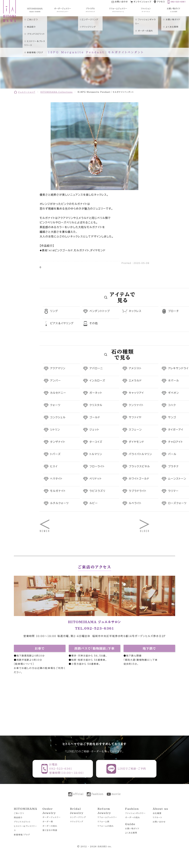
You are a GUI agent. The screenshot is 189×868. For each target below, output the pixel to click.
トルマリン (96, 454)
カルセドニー (58, 393)
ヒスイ (54, 467)
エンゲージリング (78, 817)
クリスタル (96, 405)
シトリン (55, 430)
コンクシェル (58, 417)
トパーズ (55, 454)
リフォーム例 (103, 822)
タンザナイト (58, 442)
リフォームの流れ (106, 826)
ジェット (94, 430)
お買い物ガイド (132, 828)
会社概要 (157, 813)
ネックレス (135, 311)
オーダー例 (48, 822)
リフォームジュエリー (107, 817)
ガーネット (96, 393)
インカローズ (97, 381)
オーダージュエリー (52, 817)
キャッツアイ (136, 393)
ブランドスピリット (22, 822)
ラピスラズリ (97, 491)
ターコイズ (96, 442)
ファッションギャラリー (135, 813)
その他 (94, 323)
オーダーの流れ (50, 826)
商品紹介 (18, 817)
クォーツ (55, 405)
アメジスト (135, 368)
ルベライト (135, 503)
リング (54, 311)
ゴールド (95, 417)
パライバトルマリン (140, 454)
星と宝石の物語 (50, 830)
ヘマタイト (56, 479)
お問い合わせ (159, 822)
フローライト (97, 467)
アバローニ (96, 368)
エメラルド (135, 381)
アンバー (55, 381)
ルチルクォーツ (59, 503)
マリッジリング (77, 822)
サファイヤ (135, 417)
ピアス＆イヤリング (62, 323)
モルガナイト (58, 491)
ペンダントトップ (100, 311)
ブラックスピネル (139, 467)
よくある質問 (131, 833)
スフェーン (135, 430)
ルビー (94, 503)
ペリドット (96, 479)
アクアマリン (58, 368)
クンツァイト (136, 405)
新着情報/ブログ (22, 835)
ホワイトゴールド (139, 479)
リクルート (157, 817)
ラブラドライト (138, 491)
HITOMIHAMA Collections (56, 92)
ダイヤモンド (137, 442)
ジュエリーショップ (27, 92)
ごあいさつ (19, 813)
